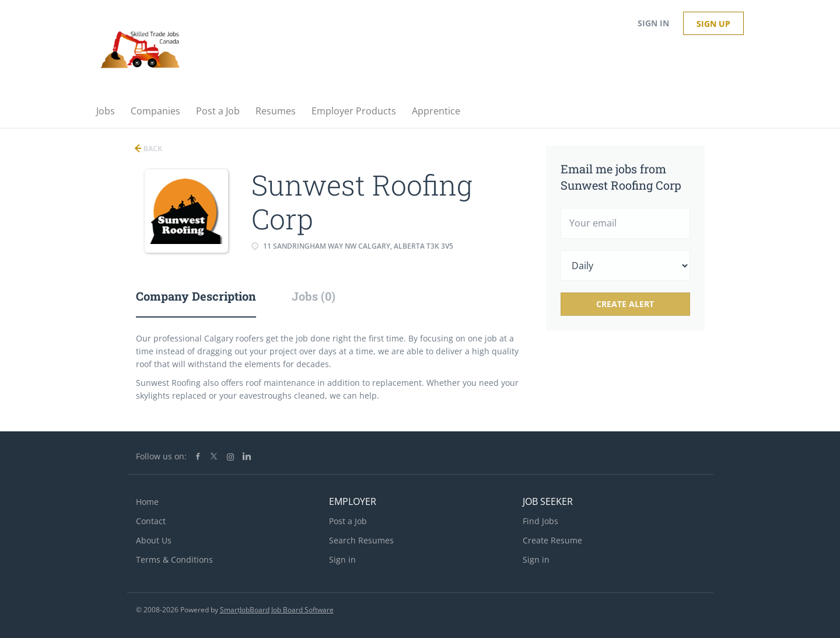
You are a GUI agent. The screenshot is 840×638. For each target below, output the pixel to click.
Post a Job (348, 521)
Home (147, 502)
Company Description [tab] (196, 296)
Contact (151, 521)
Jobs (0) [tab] (314, 296)
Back (152, 149)
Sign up (713, 24)
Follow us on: (161, 456)
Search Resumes (361, 540)
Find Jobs (540, 521)
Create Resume (552, 540)
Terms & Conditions (174, 559)
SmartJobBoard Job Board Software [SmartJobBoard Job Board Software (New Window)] (277, 610)
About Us (154, 540)
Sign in (653, 23)
